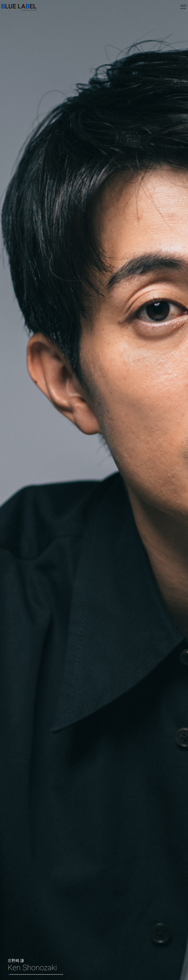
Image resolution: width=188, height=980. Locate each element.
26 (55, 974)
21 (46, 974)
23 (49, 974)
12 (29, 974)
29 (61, 974)
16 (36, 974)
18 (40, 974)
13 (31, 974)
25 (53, 974)
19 (42, 974)
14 (33, 974)
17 (38, 974)
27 (57, 974)
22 (48, 974)
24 (51, 974)
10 (25, 974)
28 (59, 974)
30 (62, 974)
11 (27, 974)
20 (44, 974)
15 (35, 974)
